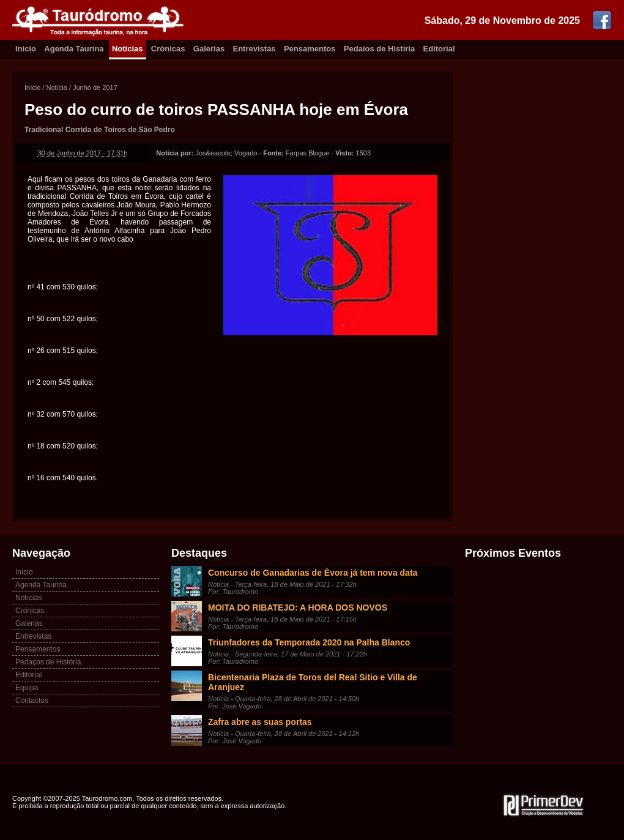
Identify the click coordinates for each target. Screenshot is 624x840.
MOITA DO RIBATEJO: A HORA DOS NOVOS (298, 608)
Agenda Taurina (74, 49)
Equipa (27, 688)
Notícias (128, 49)
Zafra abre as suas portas (260, 722)
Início (32, 87)
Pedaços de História (48, 662)
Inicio (26, 49)
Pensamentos (310, 49)
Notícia (56, 87)
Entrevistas (254, 49)
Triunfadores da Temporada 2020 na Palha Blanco (309, 642)
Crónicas (168, 49)
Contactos (32, 701)
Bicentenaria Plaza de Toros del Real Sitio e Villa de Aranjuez (313, 682)
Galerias (209, 49)
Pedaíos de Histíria (379, 49)
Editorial (439, 49)
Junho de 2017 (95, 87)
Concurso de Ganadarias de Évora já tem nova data (313, 573)
